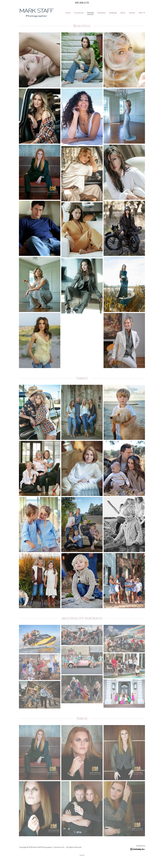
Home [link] (68, 13)
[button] (142, 13)
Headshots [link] (102, 13)
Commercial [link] (79, 13)
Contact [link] (132, 13)
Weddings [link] (113, 13)
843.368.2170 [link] (82, 3)
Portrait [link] (90, 13)
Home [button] (82, 861)
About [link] (123, 13)
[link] (37, 12)
